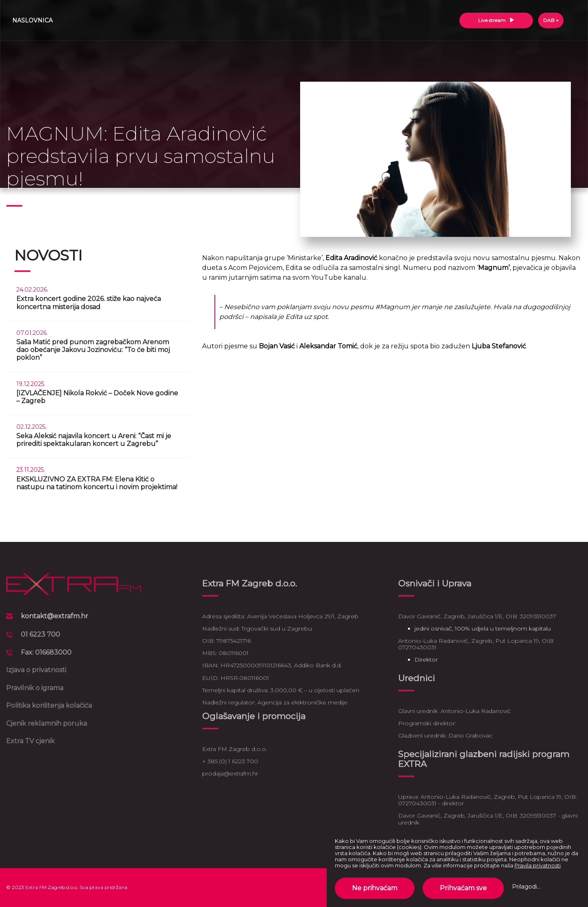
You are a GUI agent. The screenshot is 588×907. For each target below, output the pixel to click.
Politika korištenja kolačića (49, 705)
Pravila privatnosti (538, 865)
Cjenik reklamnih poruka (47, 723)
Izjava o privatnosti (36, 670)
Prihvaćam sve (463, 888)
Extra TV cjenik (30, 741)
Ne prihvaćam (375, 888)
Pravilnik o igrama (35, 688)
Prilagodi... (526, 887)
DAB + (551, 20)
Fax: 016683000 (46, 652)
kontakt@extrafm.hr (55, 616)
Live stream (496, 20)
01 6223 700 (40, 634)
